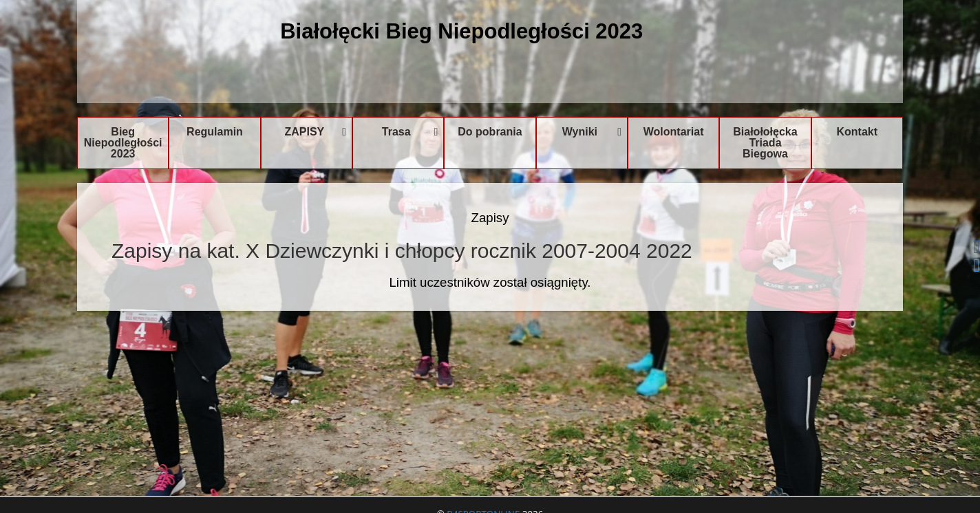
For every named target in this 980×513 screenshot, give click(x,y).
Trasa (410, 132)
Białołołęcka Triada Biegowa (765, 143)
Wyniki (592, 132)
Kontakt (857, 132)
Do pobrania (490, 132)
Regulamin (215, 132)
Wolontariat (674, 132)
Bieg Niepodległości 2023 (123, 143)
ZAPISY (316, 132)
